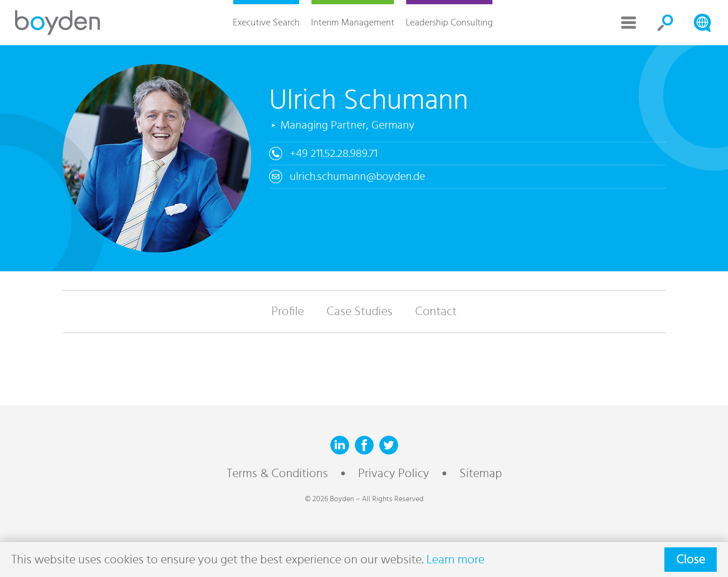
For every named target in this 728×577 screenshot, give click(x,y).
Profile (288, 311)
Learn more (455, 560)
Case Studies (360, 311)
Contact (436, 311)
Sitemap (481, 473)
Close (691, 560)
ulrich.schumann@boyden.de (357, 177)
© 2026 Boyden (329, 499)
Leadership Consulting (449, 23)
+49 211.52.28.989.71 (334, 154)
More (629, 23)
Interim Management (353, 23)
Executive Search (266, 23)
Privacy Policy (394, 473)
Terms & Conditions (277, 473)
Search (665, 23)
